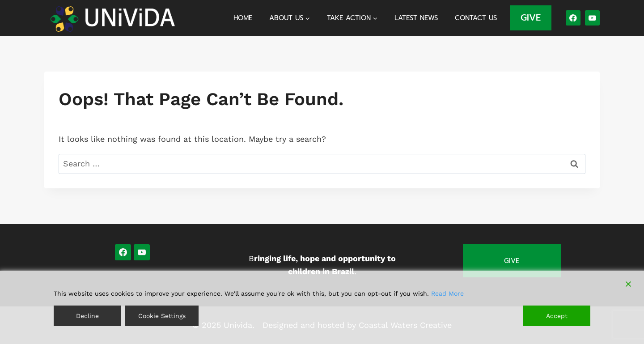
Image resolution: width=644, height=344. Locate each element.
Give (512, 261)
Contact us (476, 18)
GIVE (531, 17)
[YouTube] (592, 18)
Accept (557, 316)
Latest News (416, 18)
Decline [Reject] (87, 316)
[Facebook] (573, 18)
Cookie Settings (162, 316)
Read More (447, 293)
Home (243, 18)
